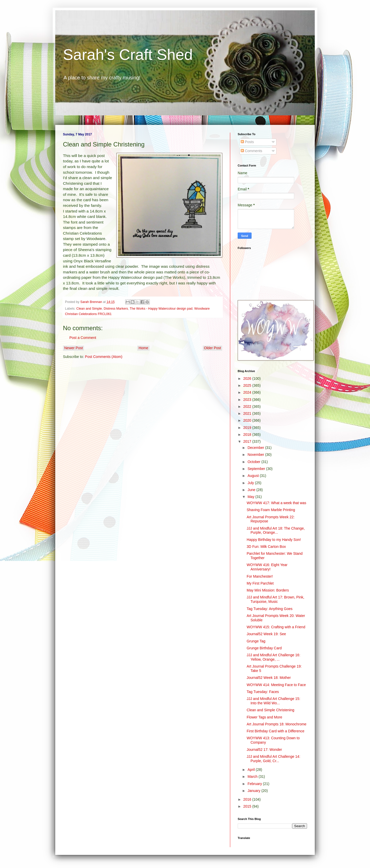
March (253, 777)
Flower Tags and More (264, 717)
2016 (248, 799)
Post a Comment (83, 338)
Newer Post (73, 348)
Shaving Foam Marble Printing (271, 510)
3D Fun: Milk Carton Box (266, 547)
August (253, 476)
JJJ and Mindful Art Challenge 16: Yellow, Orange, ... (274, 657)
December (256, 448)
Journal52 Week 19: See (266, 634)
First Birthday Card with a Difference (276, 731)
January (254, 791)
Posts (247, 142)
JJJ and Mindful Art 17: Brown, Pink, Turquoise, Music (275, 599)
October (254, 462)
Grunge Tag (256, 641)
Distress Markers (116, 309)
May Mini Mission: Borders (268, 590)
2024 (248, 392)
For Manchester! (260, 576)
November (256, 455)
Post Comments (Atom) (104, 357)
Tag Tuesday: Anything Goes (270, 609)
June (252, 490)
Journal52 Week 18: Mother (269, 678)
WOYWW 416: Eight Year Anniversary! (267, 567)
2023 (248, 400)
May (251, 497)
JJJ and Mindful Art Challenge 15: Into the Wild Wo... (274, 701)
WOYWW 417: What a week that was (276, 503)
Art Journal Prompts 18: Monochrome (277, 724)
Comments (252, 151)
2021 (248, 413)
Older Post (212, 348)
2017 (248, 441)
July (251, 483)
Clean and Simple (89, 309)
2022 (248, 407)
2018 (248, 435)
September (257, 469)
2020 (248, 420)
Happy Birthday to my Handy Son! (274, 540)
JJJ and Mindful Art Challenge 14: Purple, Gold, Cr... (274, 759)
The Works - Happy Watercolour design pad (161, 309)
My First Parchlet (260, 583)
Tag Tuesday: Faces (263, 692)
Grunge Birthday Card (264, 648)
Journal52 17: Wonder (264, 750)
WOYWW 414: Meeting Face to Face (276, 685)
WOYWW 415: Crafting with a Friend (276, 627)
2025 (248, 385)
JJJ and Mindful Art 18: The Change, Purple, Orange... (276, 530)
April (252, 770)
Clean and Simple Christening (270, 710)
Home (143, 348)
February (255, 784)
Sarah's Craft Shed (128, 55)
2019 (248, 428)
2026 (248, 378)
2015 (248, 806)
